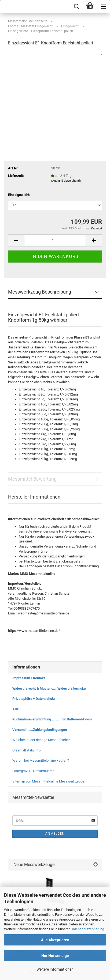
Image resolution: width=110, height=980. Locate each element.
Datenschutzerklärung (87, 929)
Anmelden (55, 834)
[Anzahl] (55, 240)
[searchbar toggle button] (76, 7)
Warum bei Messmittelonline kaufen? (41, 760)
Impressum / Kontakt (29, 678)
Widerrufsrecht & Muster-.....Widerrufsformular (49, 688)
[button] (16, 240)
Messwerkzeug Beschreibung (40, 292)
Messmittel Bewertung (32, 479)
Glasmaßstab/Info (26, 750)
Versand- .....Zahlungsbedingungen (40, 730)
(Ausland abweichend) (66, 181)
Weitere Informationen (55, 969)
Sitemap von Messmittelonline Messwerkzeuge (48, 781)
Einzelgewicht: (19, 195)
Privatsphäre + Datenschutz (34, 699)
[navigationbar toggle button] (103, 7)
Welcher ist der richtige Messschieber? (42, 740)
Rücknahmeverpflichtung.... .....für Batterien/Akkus (52, 719)
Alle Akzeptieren (55, 940)
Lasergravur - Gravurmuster (33, 771)
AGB (16, 709)
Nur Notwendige (55, 956)
